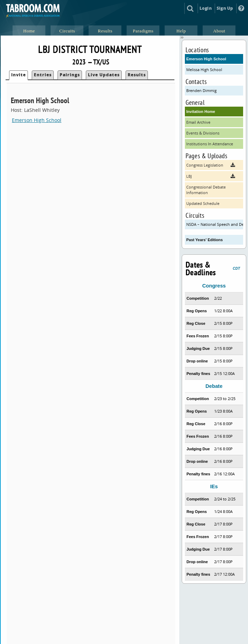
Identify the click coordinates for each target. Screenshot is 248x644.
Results (137, 75)
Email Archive (198, 122)
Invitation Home (201, 112)
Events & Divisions (203, 133)
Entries (43, 75)
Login (206, 8)
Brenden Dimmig (201, 90)
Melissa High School (204, 70)
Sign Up (225, 8)
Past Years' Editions (205, 240)
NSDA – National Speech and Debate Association (215, 224)
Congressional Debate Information (206, 190)
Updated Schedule (203, 203)
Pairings (70, 75)
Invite (18, 75)
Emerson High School (37, 120)
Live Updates (104, 75)
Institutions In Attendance (210, 144)
